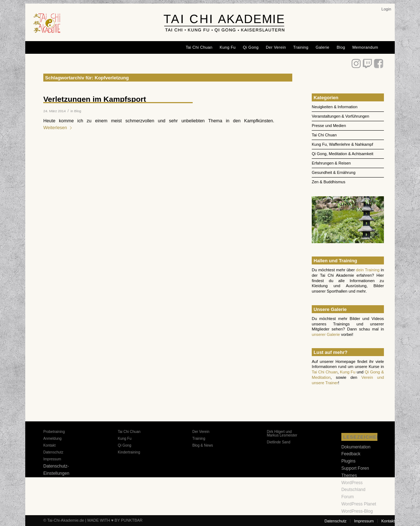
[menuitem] (386, 9)
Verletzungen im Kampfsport (95, 99)
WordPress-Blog (357, 511)
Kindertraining (129, 452)
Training (199, 439)
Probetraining (54, 432)
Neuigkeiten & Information (335, 107)
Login (386, 9)
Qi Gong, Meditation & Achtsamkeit (343, 154)
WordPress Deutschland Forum (353, 490)
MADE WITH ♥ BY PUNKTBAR (115, 520)
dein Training (368, 270)
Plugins (348, 461)
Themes (349, 475)
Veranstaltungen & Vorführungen (340, 116)
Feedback (351, 454)
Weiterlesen (59, 128)
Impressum (52, 459)
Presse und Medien (329, 126)
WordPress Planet (359, 504)
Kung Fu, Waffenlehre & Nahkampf (342, 144)
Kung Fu (348, 372)
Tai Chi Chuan (324, 135)
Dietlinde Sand (278, 442)
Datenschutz (53, 452)
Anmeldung (52, 439)
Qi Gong (124, 445)
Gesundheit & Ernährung (334, 172)
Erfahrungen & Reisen (331, 163)
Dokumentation (356, 447)
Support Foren (355, 468)
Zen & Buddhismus (329, 182)
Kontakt (49, 445)
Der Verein (201, 432)
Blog (77, 111)
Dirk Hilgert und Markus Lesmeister (282, 433)
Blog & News (203, 445)
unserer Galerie (326, 334)
